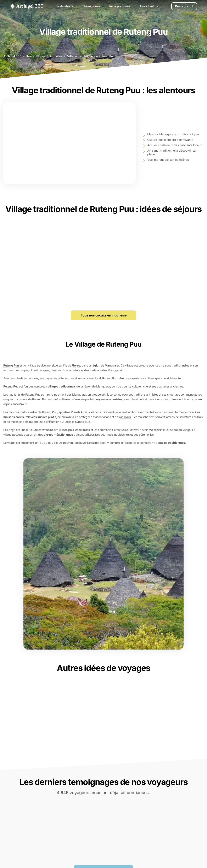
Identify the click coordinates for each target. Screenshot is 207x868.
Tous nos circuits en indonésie (104, 315)
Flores (41, 56)
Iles (29, 56)
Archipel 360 (12, 56)
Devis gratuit (184, 6)
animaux (126, 417)
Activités (56, 56)
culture (76, 370)
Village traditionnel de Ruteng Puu (91, 56)
